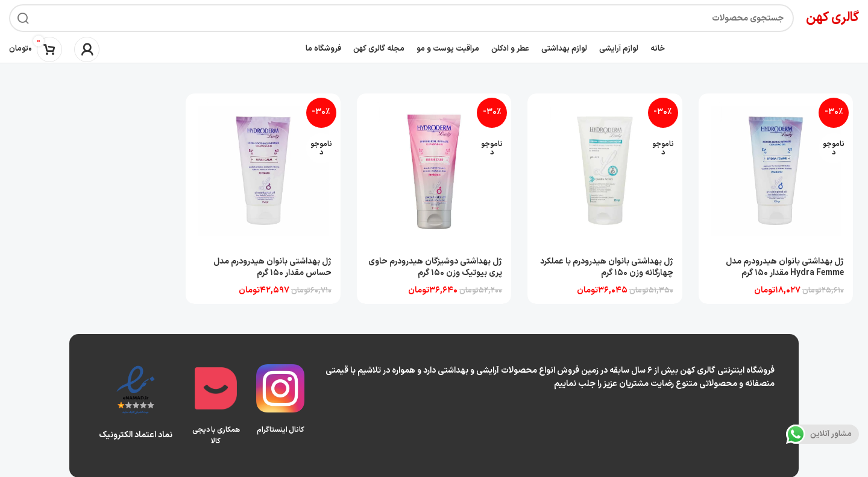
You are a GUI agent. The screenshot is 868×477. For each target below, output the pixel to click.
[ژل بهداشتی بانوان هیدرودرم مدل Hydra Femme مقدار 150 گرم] (776, 171)
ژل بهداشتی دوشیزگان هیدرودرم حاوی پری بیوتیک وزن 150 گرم (434, 266)
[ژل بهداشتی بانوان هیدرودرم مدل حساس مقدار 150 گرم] (263, 171)
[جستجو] (401, 18)
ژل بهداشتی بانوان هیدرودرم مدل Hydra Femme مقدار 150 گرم (785, 266)
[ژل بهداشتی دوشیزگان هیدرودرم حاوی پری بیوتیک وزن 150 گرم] (434, 171)
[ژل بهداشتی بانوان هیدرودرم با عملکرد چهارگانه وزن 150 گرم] (605, 171)
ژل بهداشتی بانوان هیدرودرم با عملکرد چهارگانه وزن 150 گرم (606, 266)
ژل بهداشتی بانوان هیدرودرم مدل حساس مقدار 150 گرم (271, 266)
